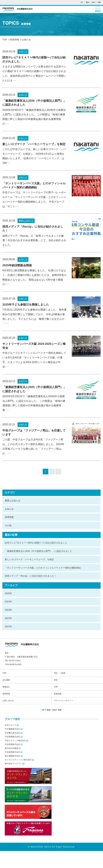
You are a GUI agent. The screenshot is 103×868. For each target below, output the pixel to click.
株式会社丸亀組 (11, 748)
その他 (8, 525)
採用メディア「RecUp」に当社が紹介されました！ (31, 576)
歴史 (56, 680)
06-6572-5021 (15, 661)
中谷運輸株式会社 (12, 729)
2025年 (8, 593)
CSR (56, 687)
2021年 (8, 626)
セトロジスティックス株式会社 (18, 760)
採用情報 (9, 517)
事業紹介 (6, 687)
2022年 (8, 618)
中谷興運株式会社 (12, 737)
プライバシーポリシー (63, 701)
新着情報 (58, 694)
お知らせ (9, 509)
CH (93, 2)
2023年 (8, 610)
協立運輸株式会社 (12, 756)
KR (99, 2)
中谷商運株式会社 (12, 744)
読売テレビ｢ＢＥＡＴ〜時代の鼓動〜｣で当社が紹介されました (36, 543)
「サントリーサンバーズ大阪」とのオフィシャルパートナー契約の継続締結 (43, 568)
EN (87, 2)
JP (82, 2)
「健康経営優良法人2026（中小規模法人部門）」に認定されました (39, 551)
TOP (4, 673)
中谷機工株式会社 (12, 733)
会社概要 (6, 680)
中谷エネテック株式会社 (15, 741)
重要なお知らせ (13, 501)
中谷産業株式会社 (12, 752)
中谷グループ (11, 725)
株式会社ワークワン (13, 764)
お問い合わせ (8, 701)
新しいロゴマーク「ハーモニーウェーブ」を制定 (29, 559)
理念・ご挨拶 (60, 673)
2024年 (8, 602)
